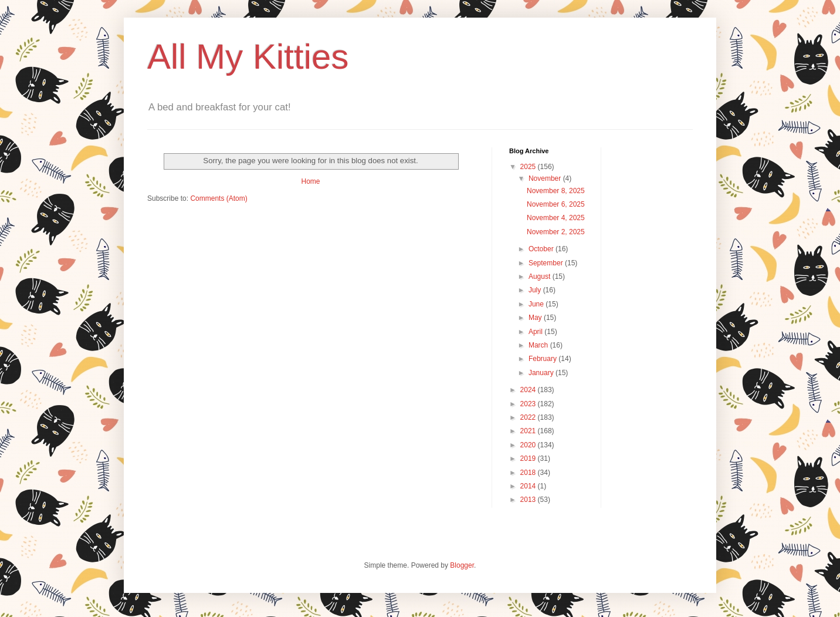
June (537, 304)
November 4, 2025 (556, 218)
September (547, 263)
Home (310, 181)
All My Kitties (248, 57)
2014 (529, 486)
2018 (529, 473)
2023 (529, 404)
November (546, 178)
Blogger (462, 565)
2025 (529, 167)
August (541, 277)
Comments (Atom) (219, 198)
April (536, 332)
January (542, 373)
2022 (529, 417)
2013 (529, 500)
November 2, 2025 (556, 232)
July (536, 290)
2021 (529, 431)
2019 (529, 458)
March (539, 345)
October (542, 249)
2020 (529, 445)
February (543, 359)
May (536, 318)
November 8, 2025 (556, 191)
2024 (529, 390)
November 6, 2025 (556, 204)
